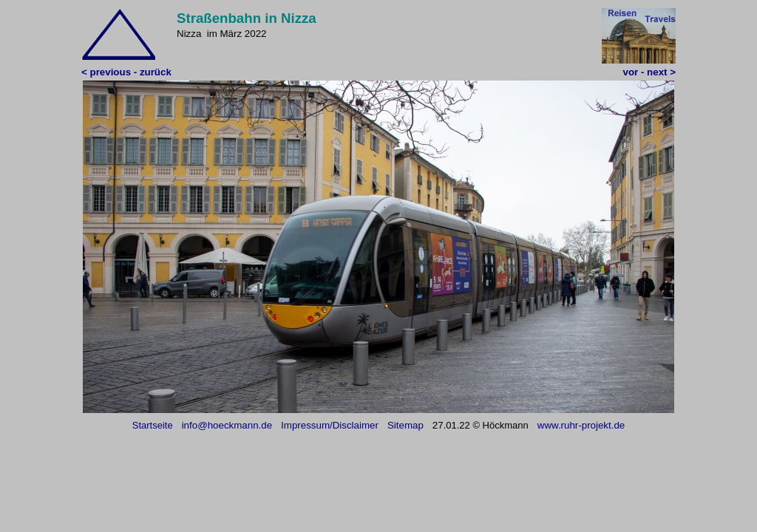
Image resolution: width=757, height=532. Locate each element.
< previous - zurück (126, 72)
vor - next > (649, 72)
